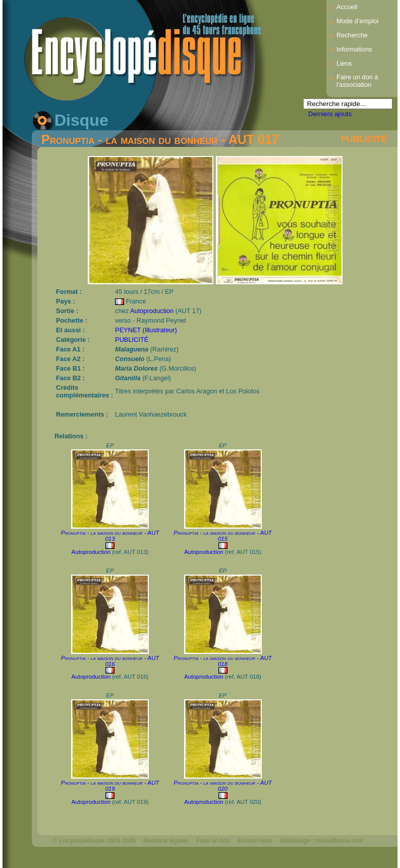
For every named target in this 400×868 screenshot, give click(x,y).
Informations (354, 49)
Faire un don (213, 841)
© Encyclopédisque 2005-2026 (94, 841)
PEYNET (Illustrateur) (146, 330)
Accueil (347, 7)
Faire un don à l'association (357, 81)
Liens (344, 63)
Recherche (352, 35)
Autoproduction (152, 311)
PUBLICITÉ (364, 139)
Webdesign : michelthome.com (321, 841)
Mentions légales (166, 841)
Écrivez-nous (255, 841)
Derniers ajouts (330, 114)
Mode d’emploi (357, 21)
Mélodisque (68, 858)
